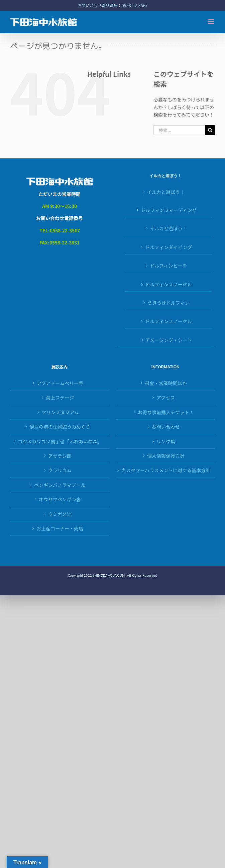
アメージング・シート (169, 340)
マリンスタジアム (60, 412)
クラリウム (60, 470)
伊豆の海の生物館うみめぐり (60, 427)
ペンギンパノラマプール (60, 485)
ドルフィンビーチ (168, 266)
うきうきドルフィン (168, 303)
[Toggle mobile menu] (211, 22)
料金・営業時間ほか (166, 383)
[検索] (210, 130)
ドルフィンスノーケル (168, 321)
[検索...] (179, 130)
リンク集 (166, 441)
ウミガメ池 (60, 514)
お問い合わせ (166, 427)
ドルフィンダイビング (168, 247)
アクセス (166, 397)
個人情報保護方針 (166, 456)
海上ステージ (60, 397)
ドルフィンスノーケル (168, 284)
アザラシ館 (60, 456)
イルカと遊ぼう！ (166, 192)
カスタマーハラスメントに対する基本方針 (166, 470)
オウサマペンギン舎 (60, 499)
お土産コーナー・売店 (60, 528)
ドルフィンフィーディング (169, 210)
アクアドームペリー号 (60, 383)
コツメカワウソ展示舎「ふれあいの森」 (60, 441)
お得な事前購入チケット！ (166, 412)
